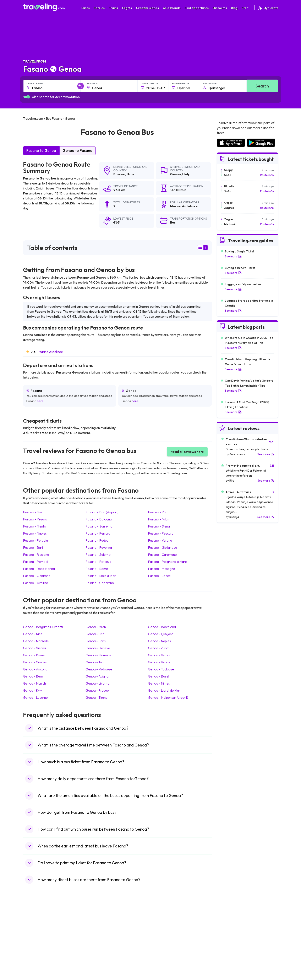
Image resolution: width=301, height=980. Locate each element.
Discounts (220, 8)
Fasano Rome (97, 569)
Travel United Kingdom (40, 923)
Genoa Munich (34, 683)
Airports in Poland (228, 958)
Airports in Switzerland (231, 941)
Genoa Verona (160, 655)
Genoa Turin (95, 662)
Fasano (119, 174)
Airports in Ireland (228, 932)
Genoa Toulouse (161, 669)
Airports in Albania (228, 954)
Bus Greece (97, 941)
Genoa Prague (97, 690)
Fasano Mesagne (162, 569)
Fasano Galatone (37, 576)
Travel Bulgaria (35, 932)
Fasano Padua (97, 540)
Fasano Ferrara (98, 533)
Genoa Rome (34, 655)
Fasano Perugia (35, 540)
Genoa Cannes (35, 662)
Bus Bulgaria (97, 927)
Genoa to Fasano (78, 151)
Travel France (34, 949)
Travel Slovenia (35, 958)
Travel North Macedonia (41, 927)
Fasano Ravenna (99, 547)
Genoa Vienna (34, 648)
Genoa (175, 174)
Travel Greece (35, 936)
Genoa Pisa (95, 634)
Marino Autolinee (51, 352)
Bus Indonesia (98, 967)
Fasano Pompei (35, 562)
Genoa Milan (96, 627)
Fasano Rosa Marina (39, 569)
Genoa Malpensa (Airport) (168, 697)
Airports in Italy (226, 945)
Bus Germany (98, 932)
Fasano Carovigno (162, 555)
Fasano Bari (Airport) (102, 512)
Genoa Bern (33, 676)
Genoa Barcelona (162, 627)
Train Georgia (162, 936)
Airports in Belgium (229, 962)
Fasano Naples (35, 533)
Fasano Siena (159, 526)
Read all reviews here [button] (187, 452)
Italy (130, 174)
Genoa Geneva (98, 648)
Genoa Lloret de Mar (164, 690)
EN (246, 8)
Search (262, 86)
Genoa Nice (33, 634)
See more (233, 256)
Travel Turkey (34, 945)
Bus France (96, 945)
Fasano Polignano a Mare (167, 562)
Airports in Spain (227, 923)
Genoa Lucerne (35, 697)
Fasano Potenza (98, 562)
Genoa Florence (98, 655)
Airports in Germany (230, 949)
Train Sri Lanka (162, 927)
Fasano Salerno (98, 555)
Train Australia (162, 941)
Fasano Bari (33, 547)
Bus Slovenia (97, 936)
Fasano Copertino (100, 583)
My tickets (268, 8)
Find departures (197, 8)
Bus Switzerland (99, 958)
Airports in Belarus (229, 936)
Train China (160, 932)
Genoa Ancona (35, 669)
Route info (267, 175)
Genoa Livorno (98, 683)
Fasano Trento (35, 526)
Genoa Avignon (98, 676)
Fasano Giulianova (163, 547)
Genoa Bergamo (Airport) (43, 627)
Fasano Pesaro (35, 519)
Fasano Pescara (161, 533)
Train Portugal (162, 923)
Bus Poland (96, 954)
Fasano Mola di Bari (101, 576)
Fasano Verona (160, 540)
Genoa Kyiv (32, 690)
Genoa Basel (158, 676)
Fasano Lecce (159, 576)
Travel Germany (36, 941)
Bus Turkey (96, 962)
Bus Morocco (98, 923)
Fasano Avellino (36, 583)
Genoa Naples (159, 641)
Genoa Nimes (159, 683)
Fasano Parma (160, 512)
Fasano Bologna (99, 519)
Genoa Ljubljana (161, 634)
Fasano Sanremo (99, 526)
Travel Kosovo (35, 967)
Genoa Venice (159, 662)
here (40, 401)
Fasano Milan (159, 519)
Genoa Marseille (36, 641)
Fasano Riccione (36, 555)
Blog (234, 8)
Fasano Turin (33, 512)
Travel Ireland (34, 962)
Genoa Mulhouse (99, 669)
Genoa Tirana (97, 697)
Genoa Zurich (159, 648)
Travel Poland (34, 954)
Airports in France (228, 927)
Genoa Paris (96, 641)
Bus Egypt (95, 949)
